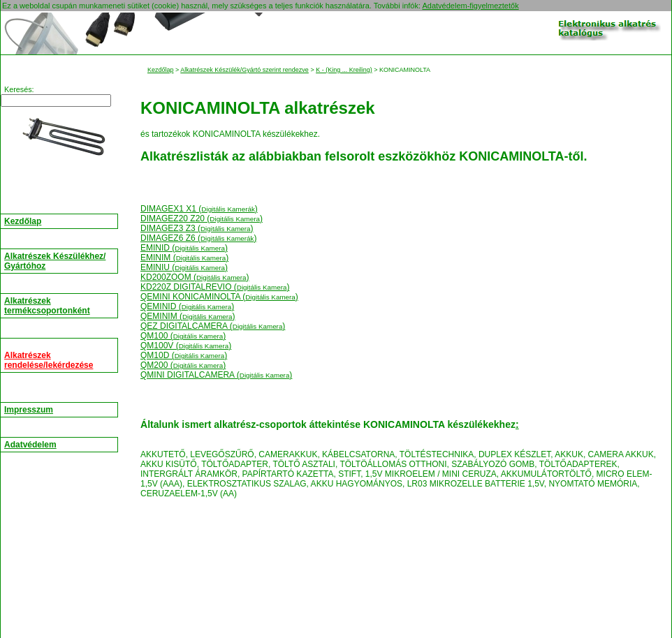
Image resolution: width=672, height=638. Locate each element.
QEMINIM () (188, 316)
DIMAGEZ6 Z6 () (198, 238)
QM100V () (186, 346)
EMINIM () (184, 258)
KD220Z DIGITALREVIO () (215, 287)
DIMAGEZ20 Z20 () (202, 218)
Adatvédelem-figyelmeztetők (470, 6)
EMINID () (184, 248)
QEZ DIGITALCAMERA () (213, 326)
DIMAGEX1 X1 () (199, 209)
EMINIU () (184, 267)
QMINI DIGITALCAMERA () (216, 375)
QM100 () (183, 336)
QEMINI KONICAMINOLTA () (219, 297)
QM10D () (184, 355)
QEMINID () (187, 306)
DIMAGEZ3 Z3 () (197, 228)
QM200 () (183, 365)
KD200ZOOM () (195, 277)
